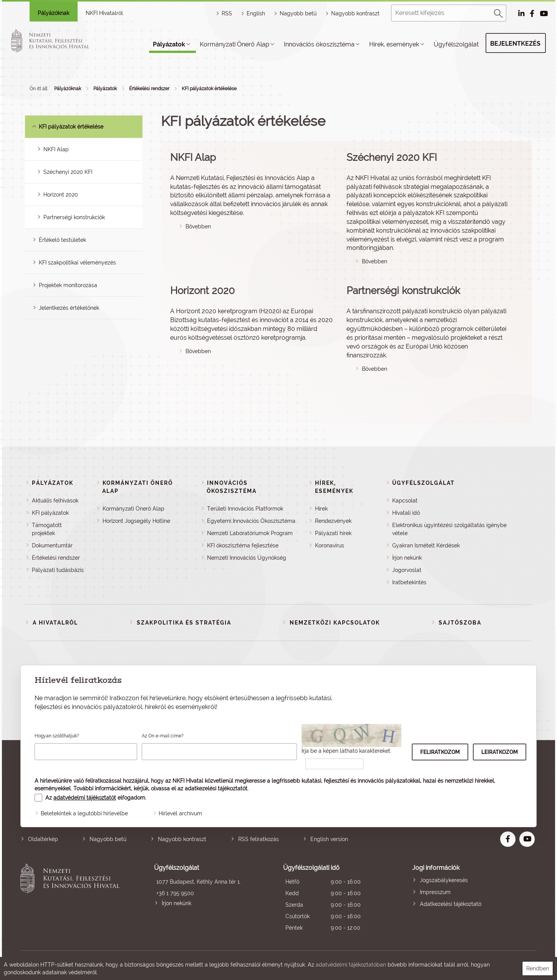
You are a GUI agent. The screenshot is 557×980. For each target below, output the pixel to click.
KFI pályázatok (50, 513)
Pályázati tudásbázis (58, 570)
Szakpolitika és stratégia (184, 623)
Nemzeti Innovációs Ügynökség (247, 558)
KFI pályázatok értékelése (209, 89)
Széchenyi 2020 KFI (68, 172)
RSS (227, 13)
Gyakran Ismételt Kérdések (426, 545)
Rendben (538, 968)
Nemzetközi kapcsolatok (335, 623)
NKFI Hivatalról (104, 13)
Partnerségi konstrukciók (74, 217)
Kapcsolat (405, 501)
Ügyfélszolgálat (456, 44)
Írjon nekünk (407, 558)
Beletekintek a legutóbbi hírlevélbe (84, 813)
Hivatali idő (406, 513)
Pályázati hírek (333, 533)
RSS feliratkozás (259, 839)
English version (329, 839)
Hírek (321, 509)
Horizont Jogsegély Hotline (136, 521)
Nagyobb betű (108, 839)
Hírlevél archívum (180, 813)
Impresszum (435, 892)
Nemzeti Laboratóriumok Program (250, 533)
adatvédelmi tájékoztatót (85, 798)
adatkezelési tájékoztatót (216, 788)
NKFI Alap (56, 149)
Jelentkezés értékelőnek (69, 308)
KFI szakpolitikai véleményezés (77, 263)
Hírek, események (394, 44)
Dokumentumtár (52, 545)
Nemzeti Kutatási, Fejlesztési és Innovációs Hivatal (72, 899)
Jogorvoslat (407, 570)
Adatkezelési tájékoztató (451, 904)
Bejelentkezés (515, 44)
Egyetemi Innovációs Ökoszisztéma (251, 521)
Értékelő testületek (62, 240)
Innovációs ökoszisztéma (319, 44)
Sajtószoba (460, 623)
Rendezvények (333, 521)
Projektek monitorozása (68, 285)
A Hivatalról (55, 623)
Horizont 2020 (61, 195)
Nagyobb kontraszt (355, 13)
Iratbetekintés (409, 582)
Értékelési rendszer (149, 89)
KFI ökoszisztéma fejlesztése (243, 545)
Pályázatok (169, 44)
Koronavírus (330, 545)
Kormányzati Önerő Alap (235, 44)
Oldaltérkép (43, 839)
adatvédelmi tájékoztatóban (351, 965)
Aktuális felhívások (55, 501)
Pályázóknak (53, 13)
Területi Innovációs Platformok (245, 509)
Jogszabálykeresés (444, 880)
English (256, 13)
